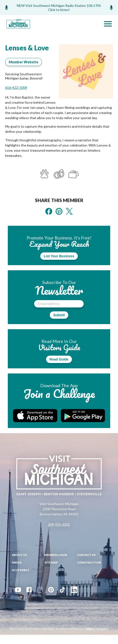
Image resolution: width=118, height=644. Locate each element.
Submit (59, 315)
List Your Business (59, 256)
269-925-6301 (59, 524)
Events (37, 613)
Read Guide (59, 359)
